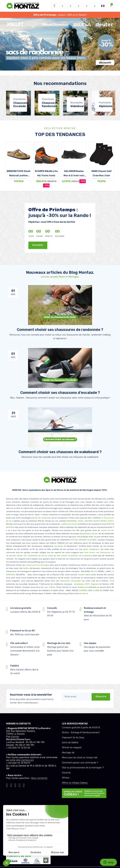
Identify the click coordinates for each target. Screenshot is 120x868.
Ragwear (95, 584)
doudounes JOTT (82, 584)
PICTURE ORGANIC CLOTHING (84, 540)
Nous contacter (39, 778)
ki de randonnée (43, 518)
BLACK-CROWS (100, 521)
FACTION (89, 521)
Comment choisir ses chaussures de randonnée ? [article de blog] (60, 330)
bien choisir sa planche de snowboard (74, 556)
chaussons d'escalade (71, 581)
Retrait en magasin (72, 748)
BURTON (110, 524)
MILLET (94, 571)
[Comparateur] (87, 6)
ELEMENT (83, 590)
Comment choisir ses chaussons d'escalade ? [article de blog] (60, 393)
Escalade (59, 546)
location (81, 575)
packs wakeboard (91, 549)
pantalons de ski (89, 534)
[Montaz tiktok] (7, 785)
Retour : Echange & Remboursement (81, 733)
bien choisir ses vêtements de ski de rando (32, 556)
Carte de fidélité (70, 743)
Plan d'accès (13, 737)
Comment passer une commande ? (80, 763)
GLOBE (96, 590)
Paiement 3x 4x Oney (73, 738)
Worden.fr (84, 593)
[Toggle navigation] (54, 6)
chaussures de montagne (38, 565)
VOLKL (81, 521)
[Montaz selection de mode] (95, 6)
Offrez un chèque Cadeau (75, 783)
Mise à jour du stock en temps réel (80, 758)
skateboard (83, 587)
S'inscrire (101, 697)
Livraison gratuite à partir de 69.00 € (81, 728)
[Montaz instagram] (11, 785)
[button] (62, 6)
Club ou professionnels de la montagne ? (83, 768)
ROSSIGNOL (72, 521)
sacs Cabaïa (50, 587)
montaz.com (27, 760)
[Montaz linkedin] (24, 785)
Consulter (38, 245)
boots (75, 524)
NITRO (11, 527)
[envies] (79, 6)
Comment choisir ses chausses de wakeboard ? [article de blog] (60, 452)
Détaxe (66, 778)
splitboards (66, 524)
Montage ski (68, 753)
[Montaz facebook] (15, 785)
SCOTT (111, 521)
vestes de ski (107, 530)
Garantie (66, 773)
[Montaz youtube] (20, 785)
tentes (26, 568)
